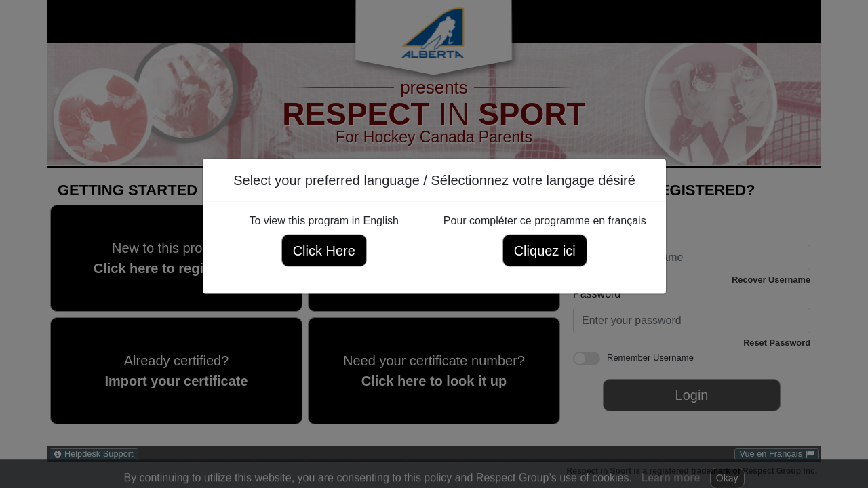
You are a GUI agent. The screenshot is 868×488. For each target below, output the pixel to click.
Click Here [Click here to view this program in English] (323, 251)
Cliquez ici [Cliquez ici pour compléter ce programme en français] (544, 251)
